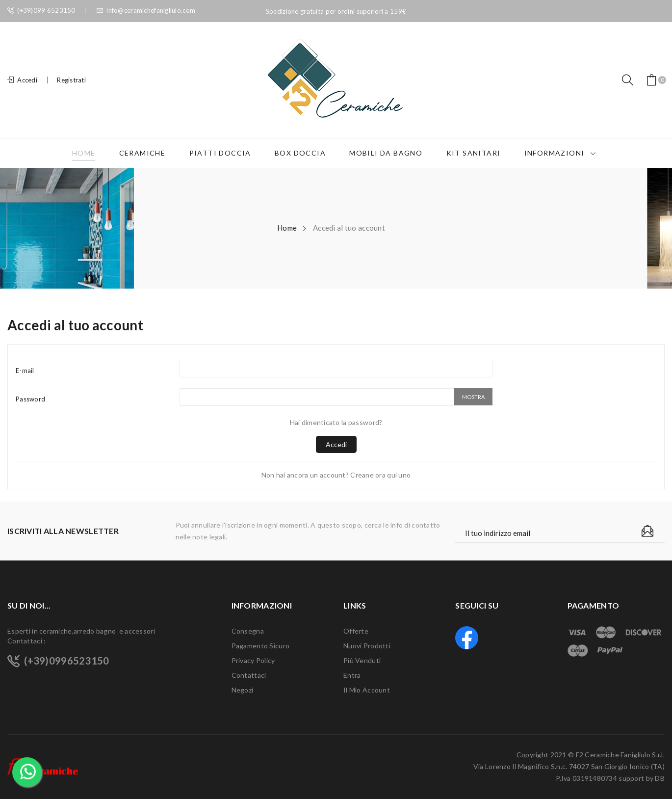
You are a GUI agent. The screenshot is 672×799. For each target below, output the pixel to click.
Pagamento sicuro (260, 646)
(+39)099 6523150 (41, 11)
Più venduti (362, 660)
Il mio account (367, 690)
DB (660, 778)
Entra (352, 675)
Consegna (248, 631)
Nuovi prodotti (367, 646)
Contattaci (249, 675)
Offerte (356, 631)
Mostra (473, 397)
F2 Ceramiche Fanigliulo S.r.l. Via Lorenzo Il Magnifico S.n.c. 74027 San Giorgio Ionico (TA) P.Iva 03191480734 (569, 766)
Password (30, 399)
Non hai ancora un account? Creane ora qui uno (336, 475)
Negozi (243, 690)
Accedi (336, 444)
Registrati (71, 80)
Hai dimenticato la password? (336, 422)
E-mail (25, 371)
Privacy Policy (253, 660)
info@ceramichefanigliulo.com (146, 11)
